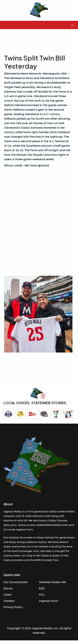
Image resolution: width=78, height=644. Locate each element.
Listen (8, 595)
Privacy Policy (13, 607)
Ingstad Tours (48, 601)
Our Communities (16, 582)
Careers (9, 601)
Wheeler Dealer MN (52, 582)
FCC (42, 595)
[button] (72, 25)
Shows (8, 589)
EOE (42, 589)
